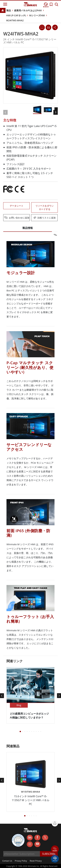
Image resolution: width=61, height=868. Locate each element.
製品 (9, 10)
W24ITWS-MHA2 (15, 20)
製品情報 (28, 228)
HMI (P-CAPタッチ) (16, 15)
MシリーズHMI (37, 15)
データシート (17, 206)
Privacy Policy (21, 853)
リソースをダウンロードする (45, 207)
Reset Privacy (36, 853)
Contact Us (7, 853)
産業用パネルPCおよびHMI (28, 10)
